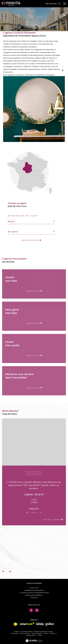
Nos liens (53, 633)
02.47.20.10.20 (34, 588)
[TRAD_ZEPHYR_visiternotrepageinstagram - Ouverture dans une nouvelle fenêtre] (37, 610)
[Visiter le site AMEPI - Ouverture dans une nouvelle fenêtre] (40, 624)
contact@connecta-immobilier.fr (34, 590)
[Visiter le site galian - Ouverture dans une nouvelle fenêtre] (50, 624)
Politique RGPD (31, 635)
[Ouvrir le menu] (65, 4)
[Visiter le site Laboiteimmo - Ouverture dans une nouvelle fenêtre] (34, 639)
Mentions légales (37, 633)
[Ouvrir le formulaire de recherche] (53, 4)
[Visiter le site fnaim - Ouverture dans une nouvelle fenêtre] (15, 624)
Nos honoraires (25, 633)
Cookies (40, 635)
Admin (46, 633)
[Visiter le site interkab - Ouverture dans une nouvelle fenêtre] (27, 624)
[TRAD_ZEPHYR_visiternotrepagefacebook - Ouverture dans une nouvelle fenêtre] (31, 610)
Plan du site (15, 633)
